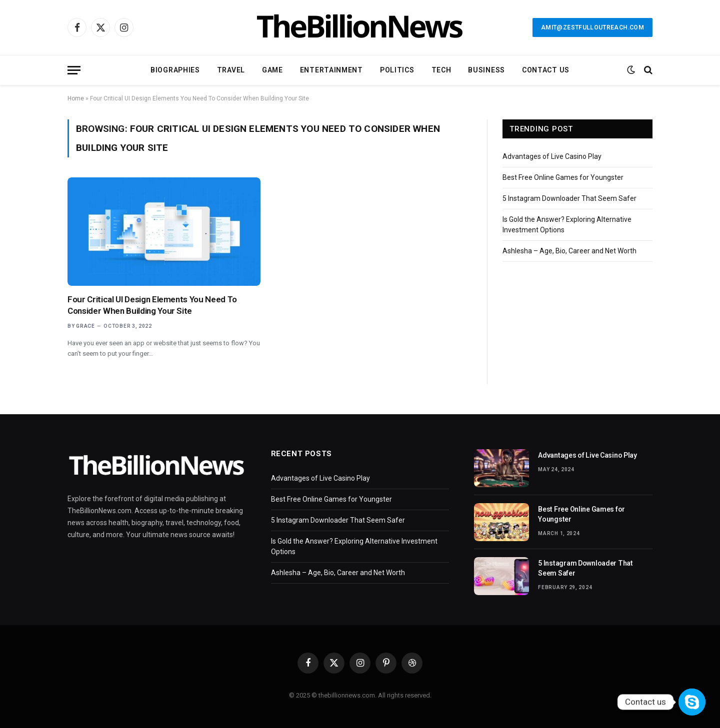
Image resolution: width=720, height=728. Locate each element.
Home (76, 98)
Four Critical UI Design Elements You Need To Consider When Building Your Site (152, 305)
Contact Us (546, 70)
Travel (231, 70)
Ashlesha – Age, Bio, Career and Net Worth (569, 251)
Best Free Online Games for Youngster (563, 177)
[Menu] (74, 70)
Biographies (175, 70)
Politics (397, 70)
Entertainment (331, 70)
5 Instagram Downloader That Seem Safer (569, 198)
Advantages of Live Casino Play (552, 156)
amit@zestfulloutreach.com (592, 27)
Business (486, 70)
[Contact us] (692, 702)
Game (272, 70)
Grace (85, 326)
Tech (441, 70)
